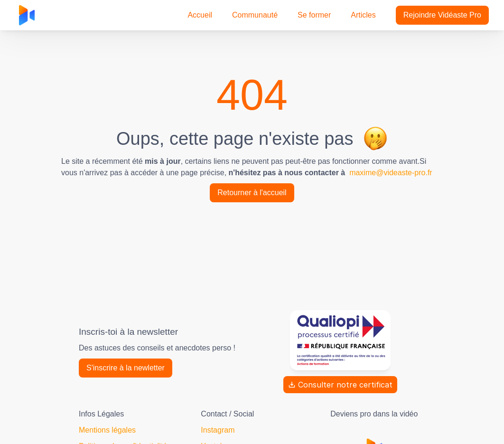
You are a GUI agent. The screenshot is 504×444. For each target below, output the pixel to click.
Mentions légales (107, 430)
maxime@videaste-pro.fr (391, 173)
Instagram (218, 430)
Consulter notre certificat (340, 385)
